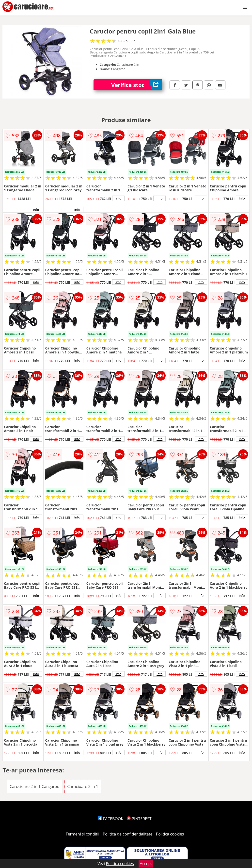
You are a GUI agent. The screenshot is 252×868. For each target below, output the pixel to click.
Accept (146, 864)
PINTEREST (139, 819)
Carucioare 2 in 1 (83, 786)
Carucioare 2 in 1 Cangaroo (34, 786)
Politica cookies (170, 834)
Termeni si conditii (83, 834)
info (36, 210)
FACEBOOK (111, 819)
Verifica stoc (137, 85)
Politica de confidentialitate (128, 834)
